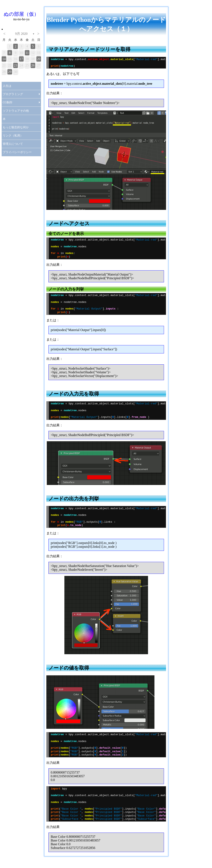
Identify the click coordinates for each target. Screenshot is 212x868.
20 (39, 59)
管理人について (13, 144)
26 (33, 65)
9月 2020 (21, 34)
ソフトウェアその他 (16, 111)
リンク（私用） (13, 136)
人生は (7, 86)
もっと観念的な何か (16, 127)
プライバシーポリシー (17, 152)
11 (27, 53)
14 (4, 59)
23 (16, 65)
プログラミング (13, 94)
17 (21, 59)
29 (10, 72)
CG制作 (8, 102)
